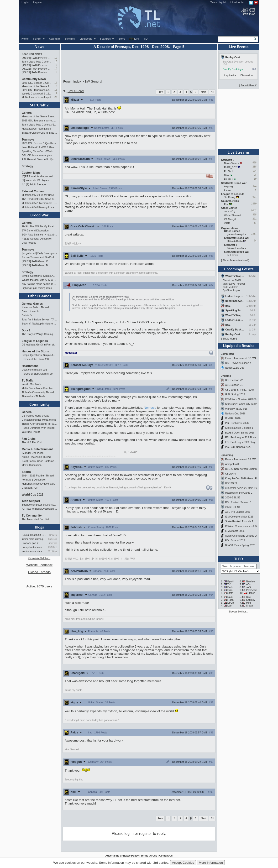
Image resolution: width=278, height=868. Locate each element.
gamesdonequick (237, 234)
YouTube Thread (31, 432)
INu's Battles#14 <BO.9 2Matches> (39, 147)
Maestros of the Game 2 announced (37, 86)
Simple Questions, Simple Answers (39, 276)
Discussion (247, 75)
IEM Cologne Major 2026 (239, 517)
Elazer (251, 593)
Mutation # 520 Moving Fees (38, 207)
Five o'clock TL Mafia (34, 396)
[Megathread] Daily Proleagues (39, 253)
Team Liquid (218, 2)
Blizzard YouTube (237, 248)
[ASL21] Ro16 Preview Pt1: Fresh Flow (37, 65)
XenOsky (53, 551)
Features (107, 39)
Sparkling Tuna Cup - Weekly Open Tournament (39, 151)
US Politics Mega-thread (35, 416)
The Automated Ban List (35, 519)
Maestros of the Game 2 (239, 493)
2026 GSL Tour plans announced (37, 90)
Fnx (226, 204)
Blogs (39, 527)
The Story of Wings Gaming (37, 334)
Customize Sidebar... (39, 558)
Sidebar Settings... (239, 612)
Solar (230, 590)
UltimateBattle (235, 241)
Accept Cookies (183, 863)
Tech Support (31, 501)
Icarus (228, 190)
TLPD (239, 559)
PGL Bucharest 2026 (237, 423)
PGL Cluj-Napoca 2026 (238, 447)
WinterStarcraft (233, 215)
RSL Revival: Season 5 (238, 502)
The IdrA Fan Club (32, 442)
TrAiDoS (53, 535)
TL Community (32, 516)
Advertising (113, 856)
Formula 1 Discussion (34, 480)
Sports (26, 472)
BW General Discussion (35, 230)
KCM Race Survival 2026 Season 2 (245, 399)
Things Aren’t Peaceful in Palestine (39, 424)
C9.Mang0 (230, 219)
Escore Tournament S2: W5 (241, 459)
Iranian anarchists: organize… (34, 551)
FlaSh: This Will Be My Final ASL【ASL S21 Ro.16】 (39, 226)
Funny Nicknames (32, 547)
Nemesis (150, 408)
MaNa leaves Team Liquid (36, 97)
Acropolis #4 (232, 464)
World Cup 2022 (32, 495)
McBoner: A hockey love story (38, 484)
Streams (70, 39)
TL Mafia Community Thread (38, 392)
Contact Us (166, 856)
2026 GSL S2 (233, 497)
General (27, 113)
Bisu (249, 597)
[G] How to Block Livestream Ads (39, 509)
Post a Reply (73, 91)
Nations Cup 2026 (235, 413)
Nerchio (250, 581)
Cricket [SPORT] (31, 488)
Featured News (32, 54)
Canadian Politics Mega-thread (39, 420)
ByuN (231, 581)
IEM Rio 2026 (233, 418)
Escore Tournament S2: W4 (241, 358)
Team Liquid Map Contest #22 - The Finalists (37, 62)
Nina (227, 175)
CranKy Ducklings (233, 69)
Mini (248, 603)
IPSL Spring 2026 (235, 394)
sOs (248, 584)
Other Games (39, 296)
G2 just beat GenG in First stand (39, 345)
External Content (33, 191)
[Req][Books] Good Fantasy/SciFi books (39, 461)
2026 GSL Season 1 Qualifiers (37, 83)
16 (56, 61)
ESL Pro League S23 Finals (241, 437)
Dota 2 (26, 330)
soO (248, 587)
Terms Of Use (149, 856)
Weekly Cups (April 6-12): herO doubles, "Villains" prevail (37, 94)
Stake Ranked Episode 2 (239, 521)
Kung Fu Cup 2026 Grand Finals (243, 478)
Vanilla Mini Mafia (32, 384)
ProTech (229, 171)
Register (38, 2)
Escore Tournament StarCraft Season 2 (39, 257)
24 (56, 97)
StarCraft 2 (39, 105)
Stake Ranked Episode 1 (239, 428)
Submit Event (248, 85)
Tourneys (28, 140)
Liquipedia (237, 2)
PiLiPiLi (228, 179)
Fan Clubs (29, 439)
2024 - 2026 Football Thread (38, 476)
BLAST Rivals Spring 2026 (240, 545)
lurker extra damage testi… (34, 539)
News (39, 47)
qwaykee (53, 543)
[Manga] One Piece (33, 453)
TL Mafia (27, 381)
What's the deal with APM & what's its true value (39, 280)
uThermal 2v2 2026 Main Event (243, 488)
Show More (229, 339)
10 (56, 58)
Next (204, 92)
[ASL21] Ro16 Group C (35, 261)
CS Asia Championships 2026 (242, 526)
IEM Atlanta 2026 (235, 531)
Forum (39, 39)
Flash (231, 600)
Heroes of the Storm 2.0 (35, 359)
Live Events (239, 47)
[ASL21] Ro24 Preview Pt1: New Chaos (37, 72)
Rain (230, 597)
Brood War (39, 215)
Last (230, 606)
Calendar (55, 39)
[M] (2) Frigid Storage (34, 184)
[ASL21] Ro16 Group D (35, 265)
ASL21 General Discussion (37, 239)
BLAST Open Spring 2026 (240, 433)
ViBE (227, 223)
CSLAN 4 (230, 474)
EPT (134, 39)
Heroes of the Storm (35, 351)
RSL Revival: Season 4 (238, 363)
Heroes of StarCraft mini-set (37, 374)
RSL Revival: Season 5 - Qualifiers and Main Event (39, 159)
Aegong (228, 186)
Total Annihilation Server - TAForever (39, 319)
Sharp (249, 606)
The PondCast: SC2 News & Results (39, 199)
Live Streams (239, 152)
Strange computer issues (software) (39, 505)
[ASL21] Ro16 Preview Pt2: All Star (37, 58)
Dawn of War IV (31, 311)
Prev (160, 92)
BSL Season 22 (234, 380)
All (212, 92)
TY (229, 584)
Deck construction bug (34, 370)
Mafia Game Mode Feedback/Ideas (39, 388)
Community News (34, 79)
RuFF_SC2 (230, 167)
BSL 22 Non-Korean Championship (245, 469)
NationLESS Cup (235, 368)
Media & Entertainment (37, 449)
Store (122, 39)
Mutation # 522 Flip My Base (38, 195)
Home (25, 39)
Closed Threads (39, 572)
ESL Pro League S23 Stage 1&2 (243, 442)
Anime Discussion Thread (36, 457)
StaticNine (53, 539)
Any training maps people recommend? (39, 284)
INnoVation (252, 590)
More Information (211, 863)
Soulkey (251, 600)
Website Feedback (39, 565)
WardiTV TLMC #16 (236, 409)
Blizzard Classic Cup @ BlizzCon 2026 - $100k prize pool (39, 133)
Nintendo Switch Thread (35, 307)
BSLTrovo (232, 255)
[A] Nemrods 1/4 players (35, 180)
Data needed (29, 243)
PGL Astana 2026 (235, 540)
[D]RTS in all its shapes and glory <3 (39, 176)
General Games (32, 304)
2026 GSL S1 (233, 507)
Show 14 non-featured (235, 260)
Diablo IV (27, 315)
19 (56, 83)
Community (39, 404)
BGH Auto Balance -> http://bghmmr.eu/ (39, 235)
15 (56, 90)
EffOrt (231, 603)
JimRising (230, 197)
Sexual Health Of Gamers (34, 535)
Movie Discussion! (32, 465)
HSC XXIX (231, 483)
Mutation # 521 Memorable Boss (39, 203)
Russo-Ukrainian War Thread (38, 428)
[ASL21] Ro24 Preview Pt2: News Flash (37, 69)
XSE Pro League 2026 (238, 512)
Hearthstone (30, 366)
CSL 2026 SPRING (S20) (239, 390)
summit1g (230, 211)
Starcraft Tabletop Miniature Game (39, 324)
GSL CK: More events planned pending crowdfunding (39, 155)
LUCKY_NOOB (53, 547)
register (145, 834)
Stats (230, 593)
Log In (25, 2)
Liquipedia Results (239, 345)
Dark (230, 587)
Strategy (27, 166)
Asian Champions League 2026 (243, 536)
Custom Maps (31, 173)
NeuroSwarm (231, 163)
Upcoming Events (239, 269)
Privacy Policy (130, 856)
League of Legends (35, 341)
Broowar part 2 (30, 543)
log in (129, 834)
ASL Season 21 (234, 385)
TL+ (146, 39)
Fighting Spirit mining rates (37, 288)
